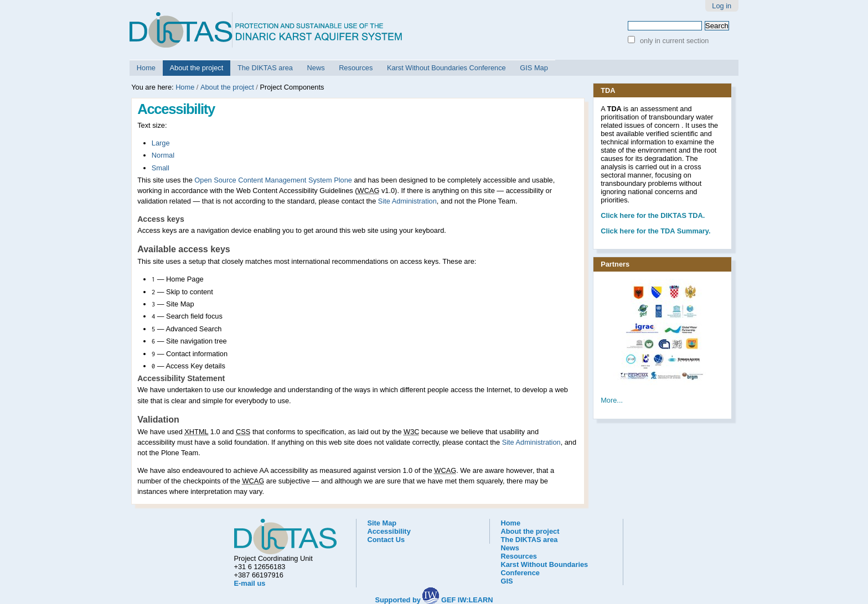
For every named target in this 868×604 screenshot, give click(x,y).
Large (161, 143)
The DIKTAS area (265, 68)
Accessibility (389, 531)
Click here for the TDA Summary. (655, 231)
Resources (356, 68)
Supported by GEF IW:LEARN (434, 600)
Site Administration (407, 201)
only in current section (673, 41)
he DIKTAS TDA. (653, 215)
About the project (197, 68)
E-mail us (250, 583)
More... (612, 400)
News (316, 68)
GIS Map (534, 68)
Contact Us (386, 540)
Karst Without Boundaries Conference (446, 68)
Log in (722, 6)
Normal (163, 155)
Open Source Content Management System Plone (273, 180)
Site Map (382, 523)
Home (146, 68)
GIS (507, 581)
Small (161, 168)
